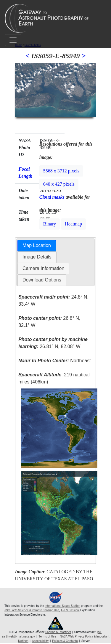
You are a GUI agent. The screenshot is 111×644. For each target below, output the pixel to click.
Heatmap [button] (73, 224)
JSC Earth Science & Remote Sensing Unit (32, 610)
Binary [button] (50, 224)
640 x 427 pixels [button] (59, 184)
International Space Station (62, 606)
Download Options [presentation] (42, 280)
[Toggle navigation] (13, 40)
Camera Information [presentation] (43, 268)
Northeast (54, 361)
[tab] (37, 246)
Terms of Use (47, 636)
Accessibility (40, 641)
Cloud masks (52, 197)
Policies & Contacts (65, 641)
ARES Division (70, 610)
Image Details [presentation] (37, 257)
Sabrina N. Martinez (58, 632)
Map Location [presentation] (37, 245)
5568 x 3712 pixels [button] (61, 171)
